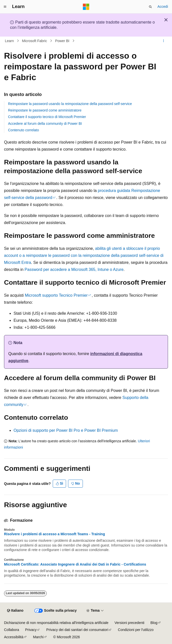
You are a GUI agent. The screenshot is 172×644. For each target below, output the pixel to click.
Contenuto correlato (23, 130)
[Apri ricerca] (150, 7)
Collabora (12, 630)
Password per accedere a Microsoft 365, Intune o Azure (74, 270)
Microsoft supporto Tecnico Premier (56, 295)
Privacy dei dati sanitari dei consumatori (77, 630)
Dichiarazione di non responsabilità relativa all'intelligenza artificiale (56, 623)
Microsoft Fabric (35, 41)
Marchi (38, 637)
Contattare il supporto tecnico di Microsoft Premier (47, 117)
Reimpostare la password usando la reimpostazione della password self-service (70, 104)
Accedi (163, 7)
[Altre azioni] (164, 41)
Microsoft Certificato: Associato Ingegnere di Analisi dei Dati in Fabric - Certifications (75, 564)
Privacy (31, 630)
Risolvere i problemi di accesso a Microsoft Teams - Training (54, 534)
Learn (10, 41)
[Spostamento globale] (5, 7)
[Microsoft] (86, 7)
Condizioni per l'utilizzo (136, 630)
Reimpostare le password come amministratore (45, 110)
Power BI (62, 41)
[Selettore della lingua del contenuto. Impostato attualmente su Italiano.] (15, 611)
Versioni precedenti (129, 623)
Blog (154, 623)
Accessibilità (14, 637)
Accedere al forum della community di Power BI (45, 124)
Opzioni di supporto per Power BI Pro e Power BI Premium (66, 430)
